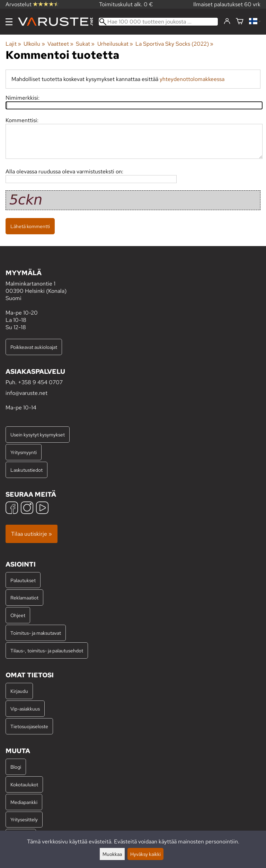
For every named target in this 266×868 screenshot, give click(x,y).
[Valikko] (9, 22)
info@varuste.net (26, 393)
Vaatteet (60, 44)
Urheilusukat (115, 44)
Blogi (16, 767)
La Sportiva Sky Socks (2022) (174, 44)
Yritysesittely (24, 819)
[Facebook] (12, 509)
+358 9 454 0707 (40, 382)
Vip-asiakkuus (25, 709)
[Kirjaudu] (227, 21)
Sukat (85, 44)
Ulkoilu (34, 44)
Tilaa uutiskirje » (32, 534)
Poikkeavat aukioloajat (34, 347)
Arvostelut (32, 4)
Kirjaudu (19, 691)
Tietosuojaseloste (29, 726)
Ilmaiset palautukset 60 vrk (227, 4)
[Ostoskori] (240, 22)
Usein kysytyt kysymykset (38, 435)
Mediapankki (24, 802)
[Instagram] (27, 509)
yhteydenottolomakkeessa (192, 79)
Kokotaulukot (24, 784)
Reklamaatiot (24, 598)
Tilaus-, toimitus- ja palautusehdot (47, 650)
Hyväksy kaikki (145, 854)
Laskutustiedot (26, 470)
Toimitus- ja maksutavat (36, 633)
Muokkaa (112, 854)
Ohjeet (18, 615)
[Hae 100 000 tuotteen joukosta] (158, 22)
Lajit (13, 44)
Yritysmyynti (24, 452)
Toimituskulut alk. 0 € (126, 4)
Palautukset (23, 580)
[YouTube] (42, 509)
